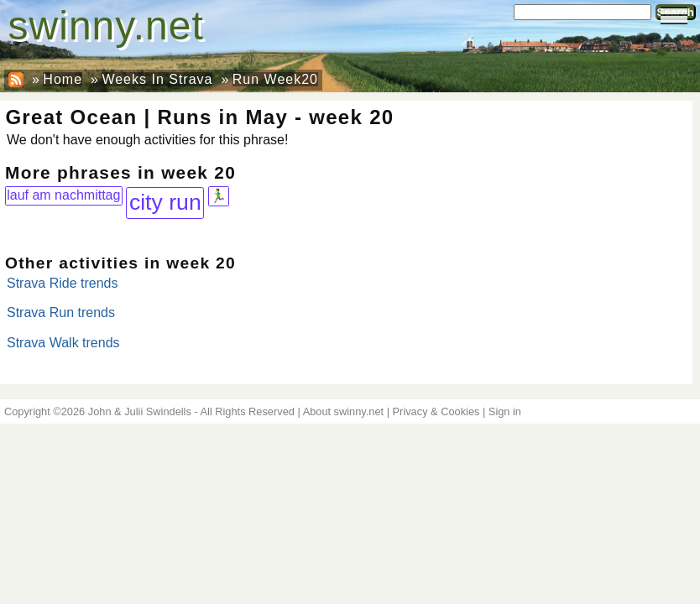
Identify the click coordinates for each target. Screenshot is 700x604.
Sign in (505, 411)
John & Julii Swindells (140, 411)
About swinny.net (344, 411)
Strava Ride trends (63, 283)
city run (165, 202)
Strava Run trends (61, 312)
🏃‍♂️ (218, 195)
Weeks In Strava (157, 79)
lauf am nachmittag (63, 195)
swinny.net (106, 26)
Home (63, 79)
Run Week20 (275, 79)
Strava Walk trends (63, 343)
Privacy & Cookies (436, 411)
